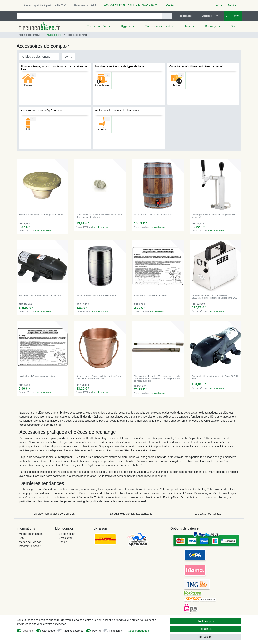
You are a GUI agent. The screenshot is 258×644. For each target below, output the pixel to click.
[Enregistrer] (205, 16)
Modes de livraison (30, 542)
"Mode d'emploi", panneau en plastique (37, 376)
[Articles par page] (68, 57)
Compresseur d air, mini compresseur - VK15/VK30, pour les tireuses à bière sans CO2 (214, 296)
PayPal (96, 631)
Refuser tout (206, 629)
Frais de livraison (43, 230)
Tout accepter (206, 621)
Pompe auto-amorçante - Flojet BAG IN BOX (40, 295)
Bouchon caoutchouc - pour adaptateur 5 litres (41, 215)
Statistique (49, 631)
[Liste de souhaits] (219, 16)
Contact (169, 5)
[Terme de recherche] (89, 16)
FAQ (22, 538)
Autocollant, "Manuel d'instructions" (151, 295)
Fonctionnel (116, 631)
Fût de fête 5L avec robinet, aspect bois (153, 215)
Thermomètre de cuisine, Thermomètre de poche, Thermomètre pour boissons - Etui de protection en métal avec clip (158, 379)
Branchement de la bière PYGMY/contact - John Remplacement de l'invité (99, 216)
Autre (188, 26)
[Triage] (39, 57)
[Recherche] (167, 16)
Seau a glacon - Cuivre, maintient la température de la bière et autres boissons (99, 377)
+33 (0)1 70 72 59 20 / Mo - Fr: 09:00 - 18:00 (129, 5)
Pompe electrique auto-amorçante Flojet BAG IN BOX (215, 377)
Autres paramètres (138, 631)
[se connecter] (185, 16)
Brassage (211, 26)
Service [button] (232, 5)
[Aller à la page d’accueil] (29, 35)
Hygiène (126, 26)
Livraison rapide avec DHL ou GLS (54, 514)
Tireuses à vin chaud (158, 26)
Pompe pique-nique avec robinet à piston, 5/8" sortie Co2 (214, 216)
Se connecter (67, 534)
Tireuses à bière (97, 26)
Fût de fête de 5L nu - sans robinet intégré (96, 295)
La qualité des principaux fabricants (131, 514)
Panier (62, 542)
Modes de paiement (31, 534)
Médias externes (74, 631)
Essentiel (28, 631)
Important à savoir (30, 546)
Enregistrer (65, 538)
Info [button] (218, 5)
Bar (233, 26)
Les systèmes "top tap (208, 514)
